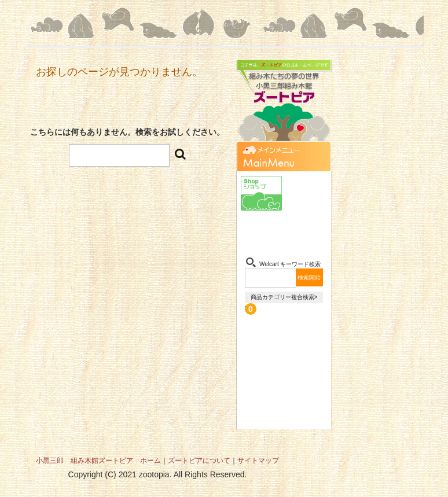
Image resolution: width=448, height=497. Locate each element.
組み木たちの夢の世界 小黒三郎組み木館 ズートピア (284, 107)
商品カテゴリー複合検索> (284, 297)
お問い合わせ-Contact (306, 231)
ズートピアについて (199, 461)
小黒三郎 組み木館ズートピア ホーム (98, 461)
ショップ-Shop (261, 193)
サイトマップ (258, 461)
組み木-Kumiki (261, 231)
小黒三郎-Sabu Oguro (306, 193)
